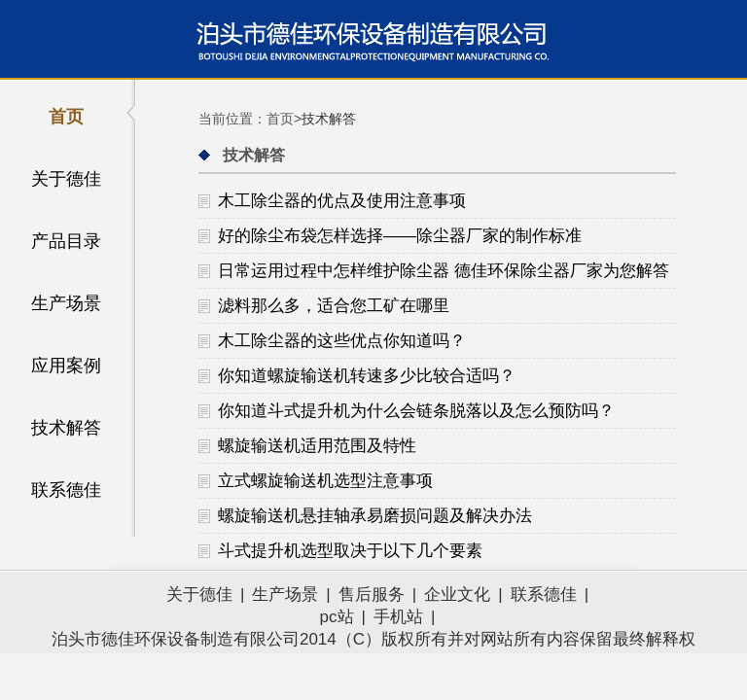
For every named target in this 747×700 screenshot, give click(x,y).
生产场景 (66, 303)
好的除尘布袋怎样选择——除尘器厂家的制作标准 (400, 236)
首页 (66, 117)
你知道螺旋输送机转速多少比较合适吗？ (367, 376)
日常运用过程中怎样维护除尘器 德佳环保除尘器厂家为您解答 (444, 271)
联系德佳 (66, 490)
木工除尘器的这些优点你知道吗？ (342, 341)
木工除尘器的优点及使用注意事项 (342, 201)
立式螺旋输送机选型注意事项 (325, 481)
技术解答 (66, 428)
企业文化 (457, 595)
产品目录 (66, 241)
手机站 (398, 617)
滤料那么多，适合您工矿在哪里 (334, 306)
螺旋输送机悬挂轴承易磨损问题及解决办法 (375, 516)
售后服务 (372, 595)
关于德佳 (66, 179)
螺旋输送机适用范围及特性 (317, 446)
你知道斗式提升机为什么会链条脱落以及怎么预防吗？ (416, 411)
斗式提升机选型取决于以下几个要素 (350, 551)
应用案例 (66, 366)
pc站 (337, 617)
